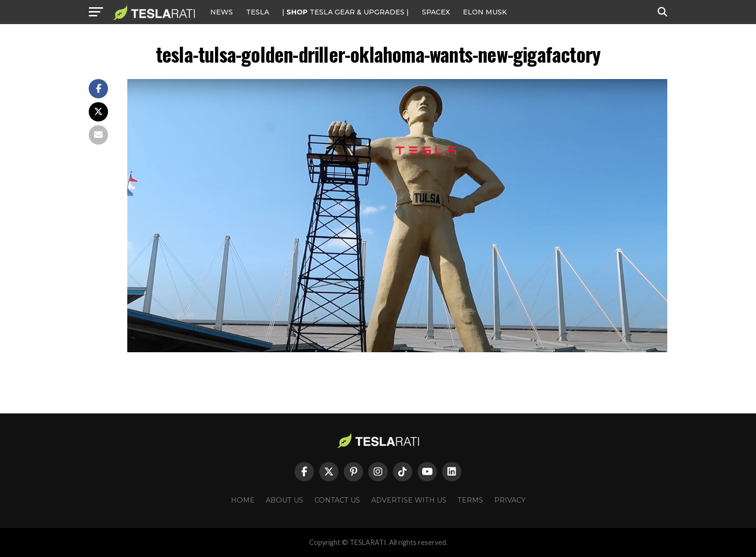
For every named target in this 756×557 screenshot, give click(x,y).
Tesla (257, 12)
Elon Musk (485, 12)
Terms (470, 500)
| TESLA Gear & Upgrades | (345, 12)
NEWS (222, 12)
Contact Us (337, 500)
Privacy (510, 500)
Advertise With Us (409, 500)
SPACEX (436, 12)
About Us (284, 500)
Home (243, 500)
